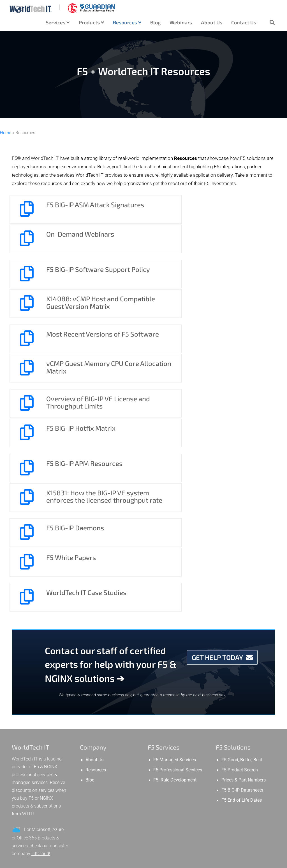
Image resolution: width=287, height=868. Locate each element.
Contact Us (244, 22)
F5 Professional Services (178, 602)
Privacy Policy (182, 862)
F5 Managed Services (175, 592)
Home (6, 133)
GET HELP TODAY (222, 489)
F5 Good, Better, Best (242, 592)
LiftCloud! (41, 686)
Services (58, 22)
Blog (155, 22)
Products (91, 22)
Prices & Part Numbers (244, 612)
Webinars (181, 22)
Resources (127, 22)
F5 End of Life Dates (242, 632)
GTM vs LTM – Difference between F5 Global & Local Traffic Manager (39, 762)
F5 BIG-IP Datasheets (242, 622)
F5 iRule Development (175, 612)
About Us (212, 22)
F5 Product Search (240, 602)
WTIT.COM (212, 862)
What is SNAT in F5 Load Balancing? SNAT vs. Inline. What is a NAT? (39, 801)
